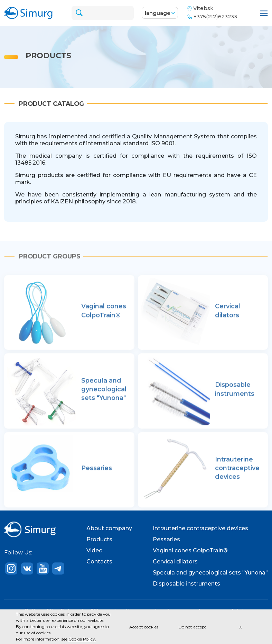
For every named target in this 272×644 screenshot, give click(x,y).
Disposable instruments (186, 584)
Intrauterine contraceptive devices (200, 528)
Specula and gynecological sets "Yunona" (210, 573)
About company (109, 528)
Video (95, 550)
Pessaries (166, 539)
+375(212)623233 (216, 16)
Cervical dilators (175, 562)
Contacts (99, 562)
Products (99, 539)
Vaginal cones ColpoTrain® (190, 550)
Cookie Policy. (82, 639)
